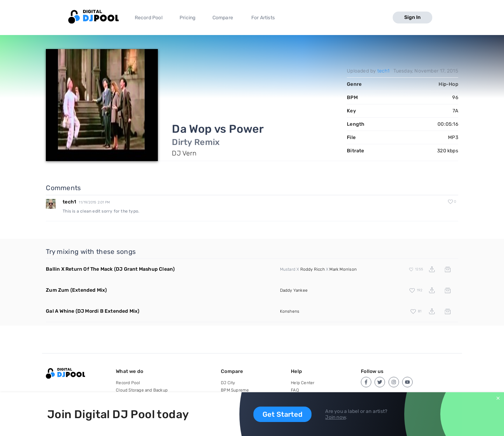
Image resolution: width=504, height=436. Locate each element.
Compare (223, 18)
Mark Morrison (343, 269)
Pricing (187, 18)
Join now (335, 417)
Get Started (282, 414)
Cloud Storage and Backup (142, 390)
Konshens (290, 311)
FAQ (295, 390)
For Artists (263, 18)
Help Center (303, 383)
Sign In (412, 17)
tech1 (384, 71)
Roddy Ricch (313, 269)
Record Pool (149, 18)
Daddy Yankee (294, 290)
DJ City (228, 383)
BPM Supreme (235, 390)
